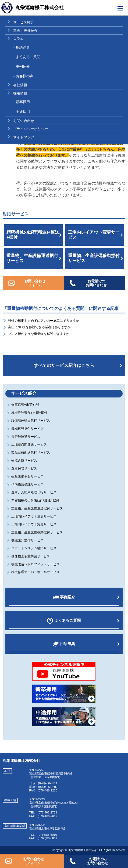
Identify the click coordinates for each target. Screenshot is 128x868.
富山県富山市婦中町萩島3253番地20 (54, 803)
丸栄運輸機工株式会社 (40, 8)
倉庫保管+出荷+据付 (26, 405)
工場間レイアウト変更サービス (34, 524)
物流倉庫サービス (25, 461)
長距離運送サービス (26, 437)
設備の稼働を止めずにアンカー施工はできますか (44, 321)
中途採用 (23, 112)
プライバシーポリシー (31, 129)
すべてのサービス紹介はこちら (64, 365)
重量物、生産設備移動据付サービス (94, 258)
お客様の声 (25, 76)
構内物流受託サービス (28, 484)
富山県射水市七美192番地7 (47, 829)
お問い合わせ (24, 121)
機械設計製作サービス (28, 540)
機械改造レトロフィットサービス (36, 564)
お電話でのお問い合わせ (96, 283)
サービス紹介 (24, 22)
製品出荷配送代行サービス (31, 453)
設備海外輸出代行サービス (31, 421)
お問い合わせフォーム (35, 283)
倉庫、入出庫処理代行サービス (34, 492)
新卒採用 (23, 102)
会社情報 (20, 85)
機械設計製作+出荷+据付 (30, 413)
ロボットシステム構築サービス (34, 548)
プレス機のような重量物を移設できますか (39, 334)
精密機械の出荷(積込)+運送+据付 (33, 235)
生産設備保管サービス (28, 476)
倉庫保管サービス (25, 468)
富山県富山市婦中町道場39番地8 (51, 773)
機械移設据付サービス (28, 429)
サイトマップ (24, 137)
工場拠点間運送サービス (29, 444)
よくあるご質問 (28, 57)
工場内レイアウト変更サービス (94, 235)
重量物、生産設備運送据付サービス (32, 258)
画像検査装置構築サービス (31, 556)
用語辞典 (23, 47)
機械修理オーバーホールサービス (36, 572)
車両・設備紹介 (25, 30)
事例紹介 (23, 66)
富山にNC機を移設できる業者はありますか (40, 327)
